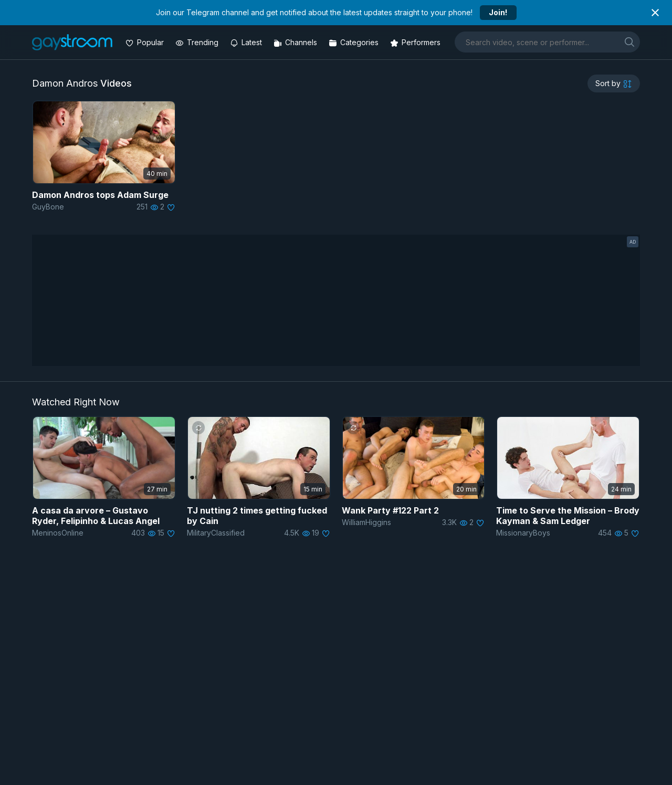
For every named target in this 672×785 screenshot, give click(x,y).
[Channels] (296, 42)
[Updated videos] (247, 42)
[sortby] (614, 83)
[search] (629, 42)
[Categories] (355, 42)
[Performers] (416, 42)
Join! (498, 12)
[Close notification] (655, 13)
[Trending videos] (198, 42)
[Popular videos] (146, 42)
